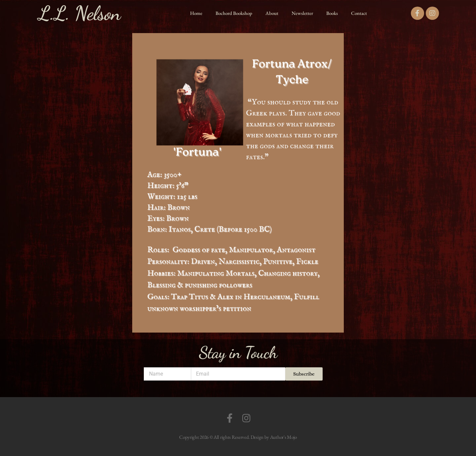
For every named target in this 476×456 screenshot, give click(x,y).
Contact (359, 13)
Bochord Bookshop (234, 13)
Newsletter (302, 13)
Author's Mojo (283, 437)
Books (332, 13)
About (272, 13)
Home (196, 13)
